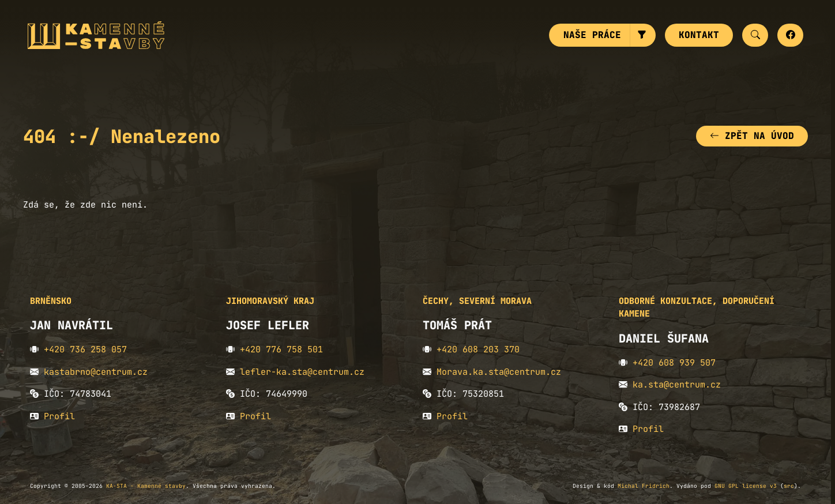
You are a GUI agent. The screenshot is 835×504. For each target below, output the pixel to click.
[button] (643, 35)
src (789, 486)
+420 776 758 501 (281, 349)
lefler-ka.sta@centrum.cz (302, 372)
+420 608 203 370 (478, 349)
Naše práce (592, 35)
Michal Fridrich (644, 486)
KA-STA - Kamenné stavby (146, 486)
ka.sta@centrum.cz (677, 385)
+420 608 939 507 (674, 363)
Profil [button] (59, 416)
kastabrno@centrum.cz (96, 372)
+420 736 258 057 (85, 349)
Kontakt (699, 35)
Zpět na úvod (752, 136)
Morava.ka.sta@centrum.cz (499, 372)
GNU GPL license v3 (746, 486)
